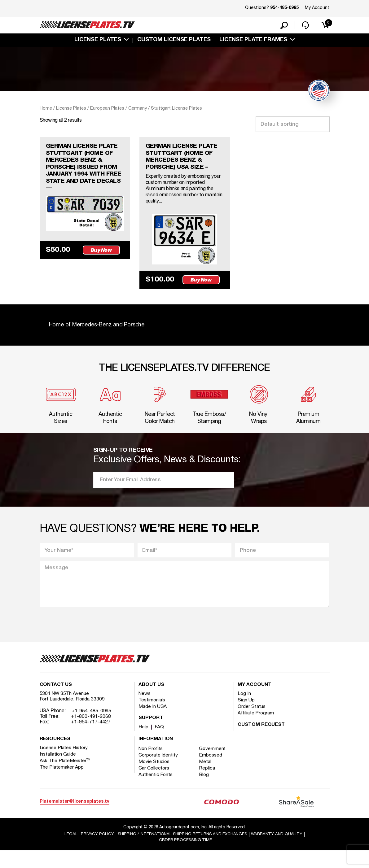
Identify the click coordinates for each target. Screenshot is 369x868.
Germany (138, 110)
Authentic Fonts (156, 792)
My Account (317, 8)
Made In (153, 724)
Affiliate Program (256, 730)
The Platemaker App (62, 784)
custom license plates (174, 41)
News (145, 711)
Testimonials (152, 717)
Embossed (212, 772)
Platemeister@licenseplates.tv (75, 819)
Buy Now (102, 254)
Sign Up (246, 717)
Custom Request (261, 742)
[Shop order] (293, 125)
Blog (205, 792)
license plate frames (253, 41)
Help (144, 744)
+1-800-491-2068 (91, 734)
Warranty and (279, 851)
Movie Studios (154, 779)
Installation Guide (58, 771)
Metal (206, 779)
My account (254, 702)
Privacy (94, 851)
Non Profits (151, 766)
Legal (67, 851)
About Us (151, 702)
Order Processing (185, 857)
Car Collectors (154, 785)
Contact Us (56, 702)
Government (214, 766)
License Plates (98, 41)
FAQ (160, 744)
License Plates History (64, 765)
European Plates (107, 110)
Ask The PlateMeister (65, 778)
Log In (244, 711)
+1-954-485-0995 (92, 728)
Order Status (252, 724)
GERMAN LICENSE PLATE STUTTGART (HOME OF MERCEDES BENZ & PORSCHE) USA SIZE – (184, 159)
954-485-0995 (284, 8)
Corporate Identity (158, 772)
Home (46, 110)
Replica (208, 785)
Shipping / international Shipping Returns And (182, 851)
